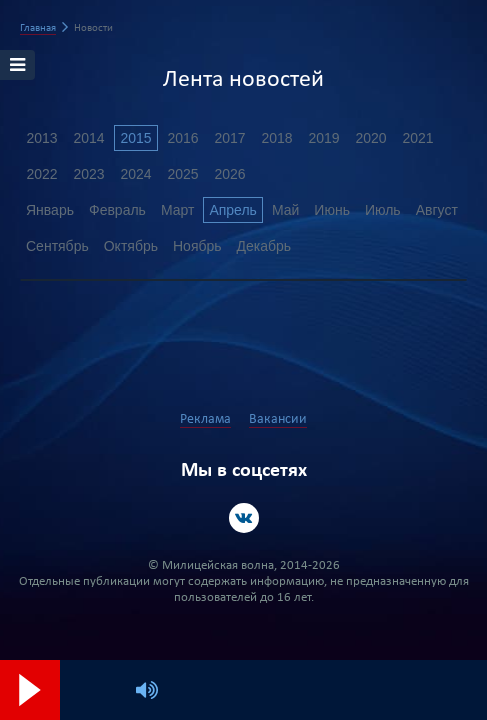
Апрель (233, 210)
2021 (417, 138)
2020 (370, 138)
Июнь (332, 210)
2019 (323, 138)
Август (437, 210)
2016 (182, 138)
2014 (88, 138)
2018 (276, 138)
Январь (50, 210)
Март (178, 210)
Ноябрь (197, 246)
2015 (135, 138)
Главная (38, 28)
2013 (41, 138)
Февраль (117, 210)
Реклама (205, 419)
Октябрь (131, 246)
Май (285, 210)
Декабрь (264, 246)
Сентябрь (57, 246)
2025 (182, 174)
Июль (383, 210)
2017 (229, 138)
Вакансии (278, 419)
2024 (135, 174)
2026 (229, 174)
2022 (41, 174)
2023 (88, 174)
